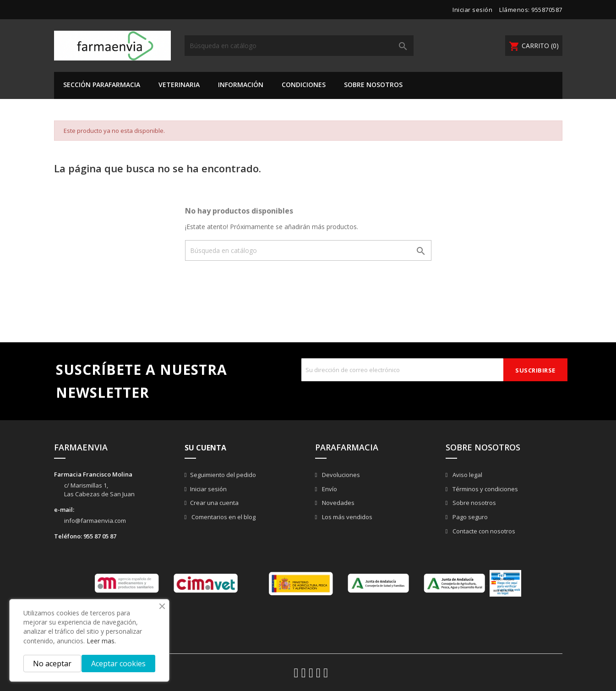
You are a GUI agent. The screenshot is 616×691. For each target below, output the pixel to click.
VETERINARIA (179, 85)
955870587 (547, 10)
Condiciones (304, 85)
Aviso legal (467, 475)
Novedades (338, 503)
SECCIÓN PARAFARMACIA (102, 85)
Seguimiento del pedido (223, 475)
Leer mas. (101, 641)
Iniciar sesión (208, 489)
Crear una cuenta (214, 503)
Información (241, 85)
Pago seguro (469, 517)
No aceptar (52, 664)
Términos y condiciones (485, 489)
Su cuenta (205, 448)
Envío (329, 489)
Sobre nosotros (373, 85)
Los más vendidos (346, 517)
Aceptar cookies (118, 664)
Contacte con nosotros (483, 531)
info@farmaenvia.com (95, 521)
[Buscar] (299, 46)
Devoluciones (340, 475)
